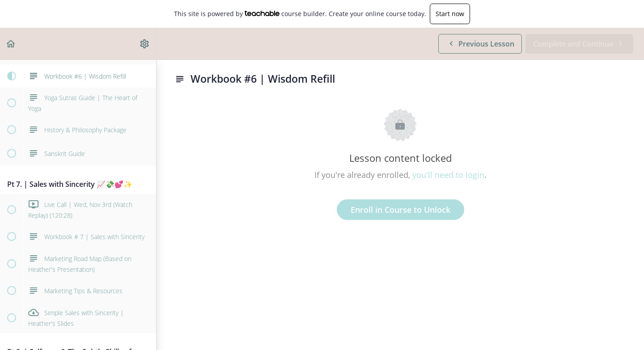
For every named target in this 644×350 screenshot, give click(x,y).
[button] (11, 44)
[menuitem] (145, 44)
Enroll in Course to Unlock (400, 210)
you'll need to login (448, 175)
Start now (450, 14)
